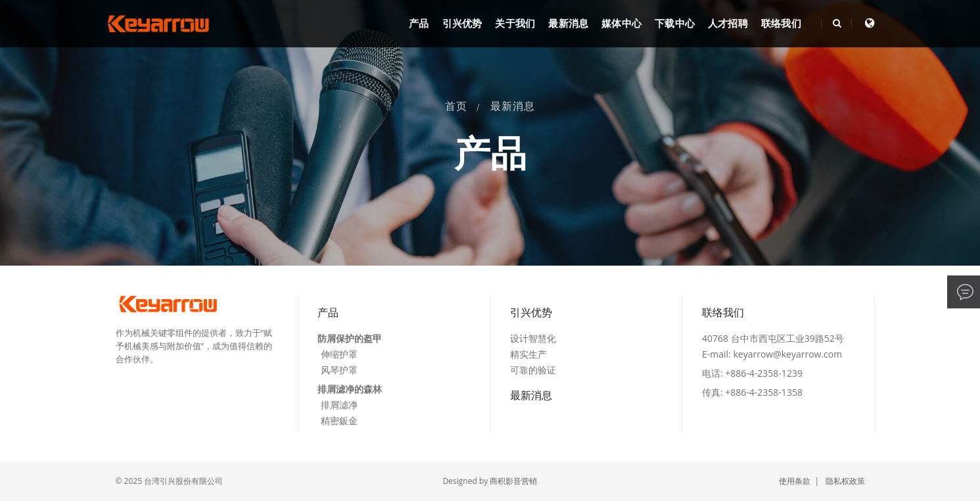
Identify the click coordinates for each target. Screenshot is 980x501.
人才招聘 (728, 24)
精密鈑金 (339, 420)
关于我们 (515, 24)
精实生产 (528, 354)
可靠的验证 (533, 370)
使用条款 (795, 481)
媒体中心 (621, 24)
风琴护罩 (339, 370)
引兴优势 (462, 24)
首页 (456, 106)
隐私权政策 (845, 481)
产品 (419, 24)
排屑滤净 (339, 405)
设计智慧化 (533, 338)
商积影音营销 (513, 481)
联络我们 (781, 24)
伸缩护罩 (339, 354)
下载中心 (675, 24)
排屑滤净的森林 (350, 389)
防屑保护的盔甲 (350, 338)
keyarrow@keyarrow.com (787, 354)
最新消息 (568, 24)
